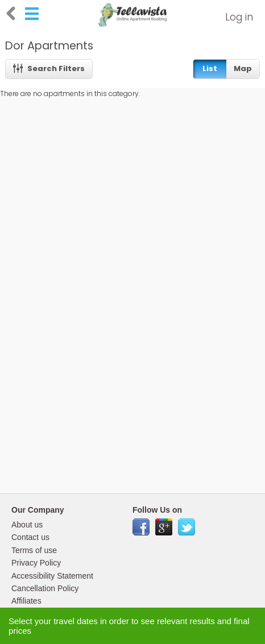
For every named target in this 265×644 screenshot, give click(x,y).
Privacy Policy (36, 563)
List (210, 68)
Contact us (30, 537)
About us (27, 525)
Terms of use (34, 550)
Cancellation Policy (45, 588)
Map (243, 68)
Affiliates (26, 601)
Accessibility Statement (52, 576)
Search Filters (49, 68)
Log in (239, 17)
